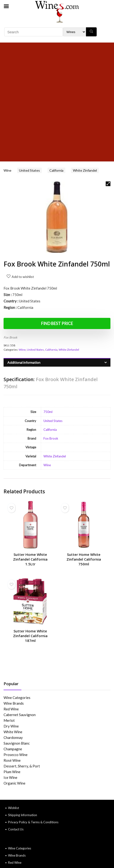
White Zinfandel (85, 170)
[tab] (57, 362)
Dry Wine (11, 726)
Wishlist (14, 808)
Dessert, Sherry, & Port (22, 766)
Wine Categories (17, 698)
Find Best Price (57, 323)
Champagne (13, 749)
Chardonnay (13, 737)
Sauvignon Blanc (17, 743)
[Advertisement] (57, 102)
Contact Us (16, 829)
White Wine (13, 732)
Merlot (9, 720)
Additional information (24, 362)
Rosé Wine (12, 760)
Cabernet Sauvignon (20, 715)
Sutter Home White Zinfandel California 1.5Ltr (30, 559)
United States (29, 170)
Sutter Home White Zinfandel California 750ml (84, 559)
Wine (7, 170)
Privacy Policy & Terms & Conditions (33, 822)
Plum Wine (12, 772)
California (56, 170)
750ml (48, 412)
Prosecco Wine (16, 755)
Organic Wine (14, 783)
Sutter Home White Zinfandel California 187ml (30, 636)
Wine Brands (14, 703)
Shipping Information (23, 815)
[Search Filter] (74, 32)
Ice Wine (10, 777)
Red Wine (11, 709)
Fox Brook (10, 337)
